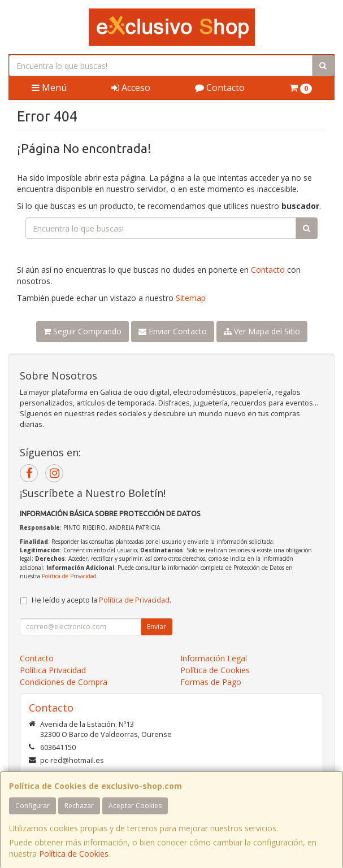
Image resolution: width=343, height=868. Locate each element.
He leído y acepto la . (101, 600)
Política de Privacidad (69, 576)
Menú (49, 88)
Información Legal (214, 658)
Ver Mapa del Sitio (262, 331)
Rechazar (79, 806)
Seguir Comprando (83, 331)
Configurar (32, 806)
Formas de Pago (211, 682)
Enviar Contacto (173, 331)
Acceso (131, 88)
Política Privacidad (53, 670)
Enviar (157, 627)
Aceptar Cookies (135, 806)
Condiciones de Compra (64, 682)
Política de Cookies (74, 854)
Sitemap (191, 298)
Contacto (220, 88)
